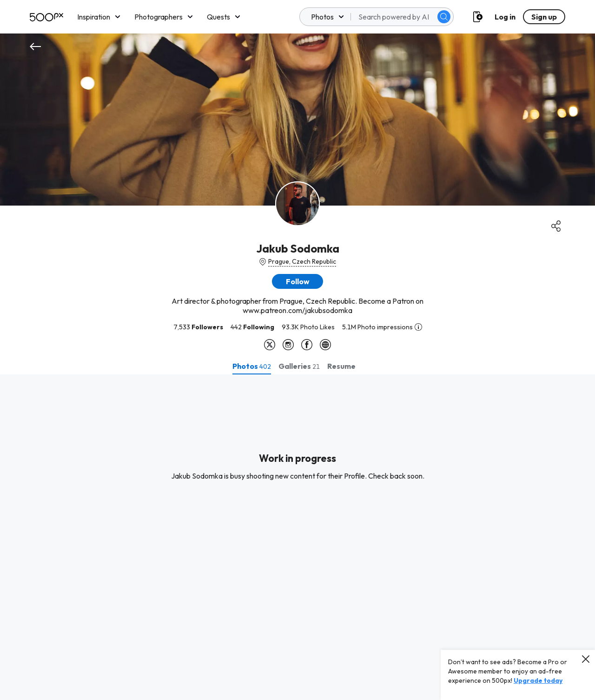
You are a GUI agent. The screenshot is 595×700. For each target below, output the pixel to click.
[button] (297, 281)
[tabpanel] (297, 537)
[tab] (252, 366)
